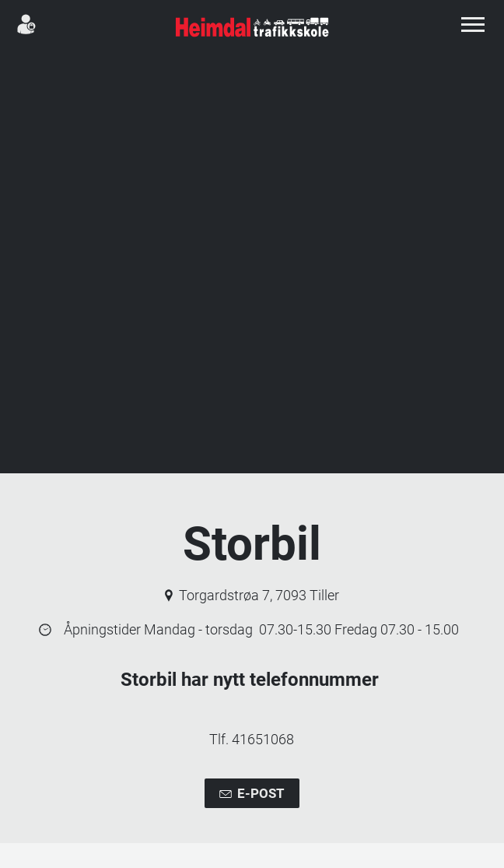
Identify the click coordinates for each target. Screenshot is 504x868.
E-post (252, 794)
